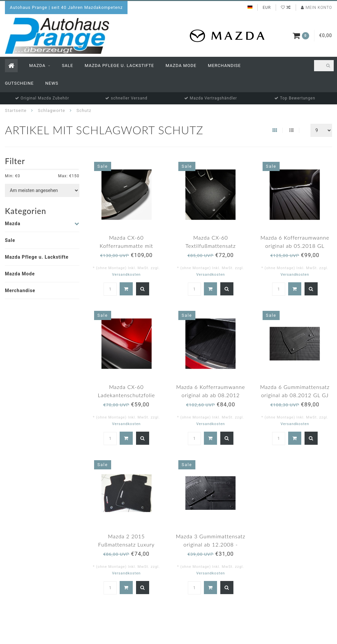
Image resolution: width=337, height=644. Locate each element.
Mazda (37, 65)
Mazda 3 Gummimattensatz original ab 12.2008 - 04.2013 (211, 544)
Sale (68, 65)
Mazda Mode (181, 65)
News (52, 83)
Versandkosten (127, 275)
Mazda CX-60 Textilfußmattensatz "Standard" (211, 246)
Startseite (16, 110)
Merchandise (224, 65)
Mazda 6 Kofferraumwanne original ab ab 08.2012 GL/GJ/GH (210, 395)
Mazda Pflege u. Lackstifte (119, 65)
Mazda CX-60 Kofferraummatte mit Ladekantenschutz (126, 246)
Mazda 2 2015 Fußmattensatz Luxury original (126, 544)
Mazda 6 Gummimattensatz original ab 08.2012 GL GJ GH (295, 395)
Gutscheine (19, 83)
